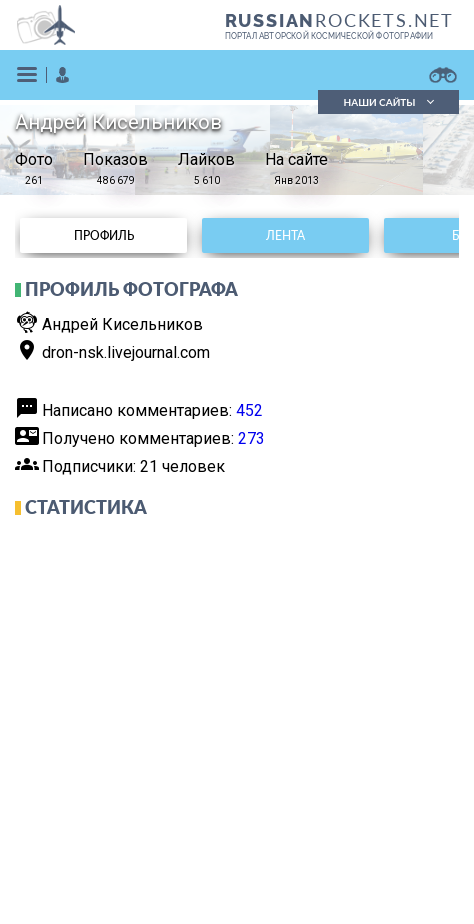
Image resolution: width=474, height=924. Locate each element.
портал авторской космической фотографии (329, 36)
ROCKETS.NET (339, 20)
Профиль (104, 235)
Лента (285, 235)
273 (251, 438)
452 (249, 410)
